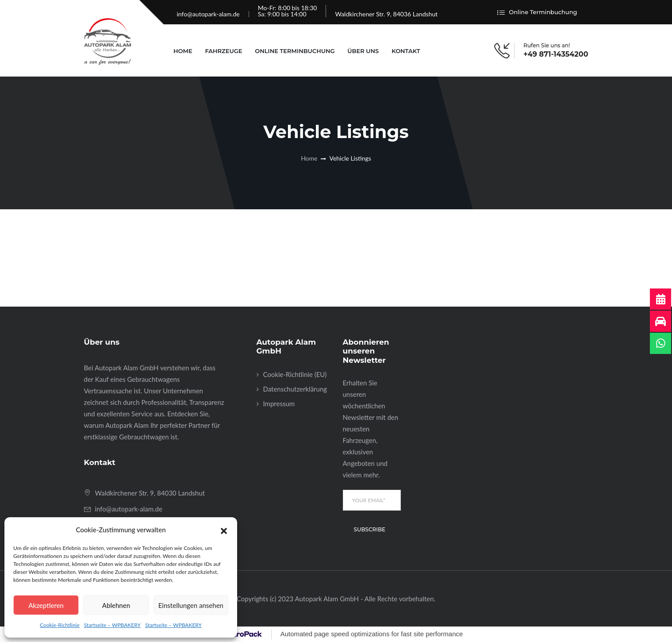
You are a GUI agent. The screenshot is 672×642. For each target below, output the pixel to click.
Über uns (363, 51)
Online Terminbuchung (537, 12)
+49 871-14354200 (556, 54)
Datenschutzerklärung (295, 389)
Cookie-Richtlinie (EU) (295, 374)
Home (183, 51)
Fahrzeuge (223, 51)
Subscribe (370, 529)
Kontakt (406, 51)
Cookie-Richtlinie (60, 625)
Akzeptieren (46, 605)
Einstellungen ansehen (191, 605)
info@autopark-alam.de (208, 14)
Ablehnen (116, 605)
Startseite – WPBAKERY (112, 625)
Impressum (279, 404)
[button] (224, 530)
